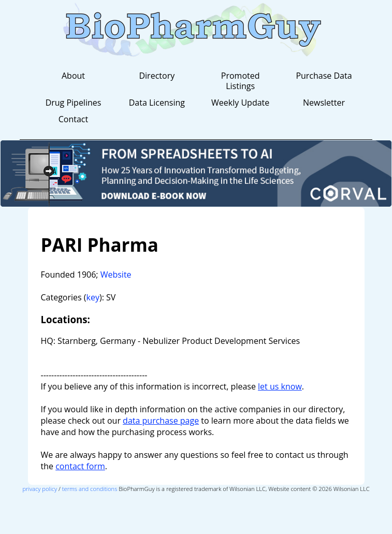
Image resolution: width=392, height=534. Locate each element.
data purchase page (161, 421)
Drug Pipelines (74, 103)
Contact (73, 119)
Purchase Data (324, 76)
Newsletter (324, 103)
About (73, 76)
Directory (157, 76)
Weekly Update (240, 103)
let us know (280, 386)
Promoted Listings (241, 81)
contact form (80, 466)
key (93, 297)
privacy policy (40, 489)
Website (116, 275)
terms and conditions (90, 489)
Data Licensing (157, 103)
